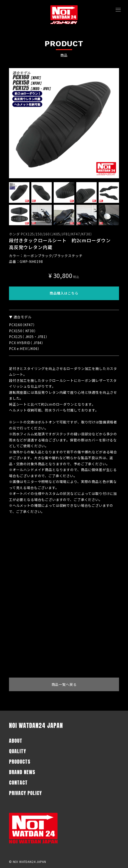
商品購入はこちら (64, 293)
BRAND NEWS (22, 772)
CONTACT (18, 783)
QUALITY (17, 751)
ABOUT (16, 741)
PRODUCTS (20, 762)
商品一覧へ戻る (64, 684)
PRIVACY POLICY (25, 793)
